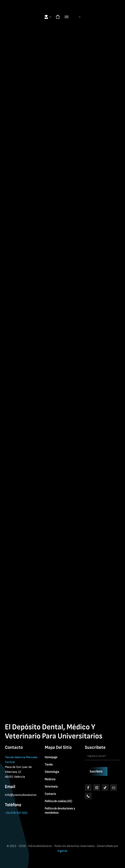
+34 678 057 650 (16, 813)
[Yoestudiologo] (62, 3)
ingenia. (63, 851)
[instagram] (97, 788)
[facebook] (88, 788)
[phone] (88, 796)
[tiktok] (105, 788)
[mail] (114, 788)
